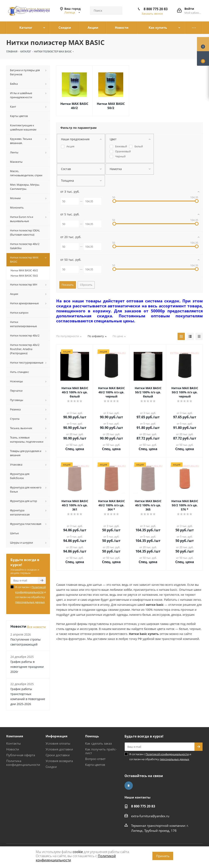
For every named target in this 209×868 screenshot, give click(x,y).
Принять (163, 856)
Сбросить (86, 285)
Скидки (51, 767)
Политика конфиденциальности (23, 763)
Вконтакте (129, 786)
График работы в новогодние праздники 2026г (27, 667)
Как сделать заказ (98, 743)
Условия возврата (59, 761)
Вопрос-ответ (95, 759)
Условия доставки (59, 749)
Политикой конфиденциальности (167, 754)
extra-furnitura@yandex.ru (150, 816)
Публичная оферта (21, 755)
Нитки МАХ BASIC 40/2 (74, 106)
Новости (13, 749)
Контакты (14, 743)
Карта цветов (95, 765)
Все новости (36, 627)
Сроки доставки (58, 755)
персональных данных (30, 602)
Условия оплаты (58, 743)
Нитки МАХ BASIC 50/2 (111, 106)
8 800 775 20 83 (156, 9)
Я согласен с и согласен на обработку (30, 595)
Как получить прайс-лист (101, 751)
